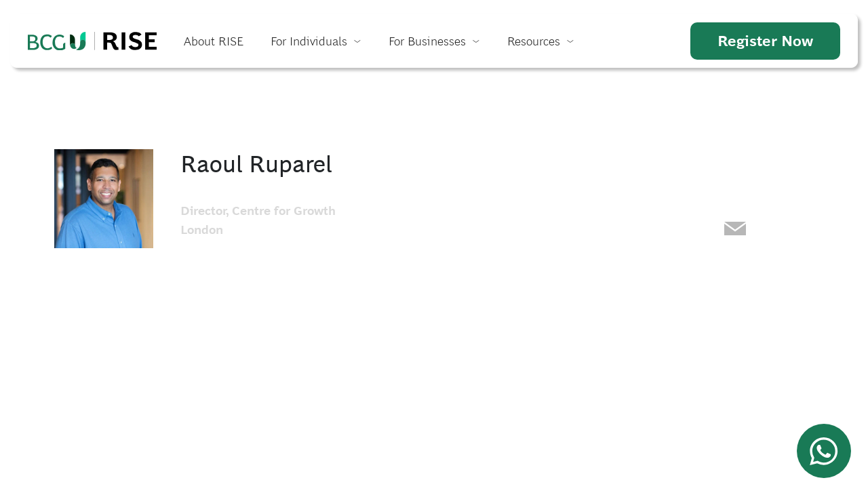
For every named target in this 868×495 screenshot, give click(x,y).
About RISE (214, 41)
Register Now (765, 41)
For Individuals (309, 41)
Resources (534, 41)
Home (92, 41)
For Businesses (427, 41)
